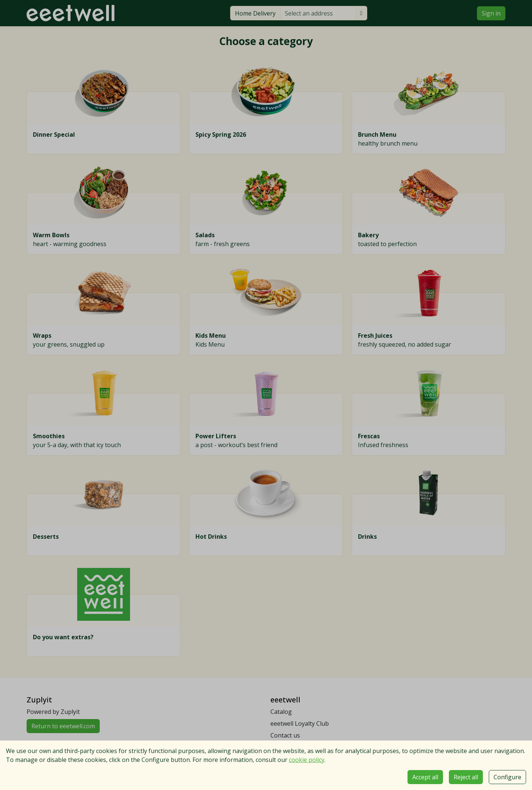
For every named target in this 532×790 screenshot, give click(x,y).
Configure (507, 777)
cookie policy (307, 760)
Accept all (425, 777)
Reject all (466, 777)
